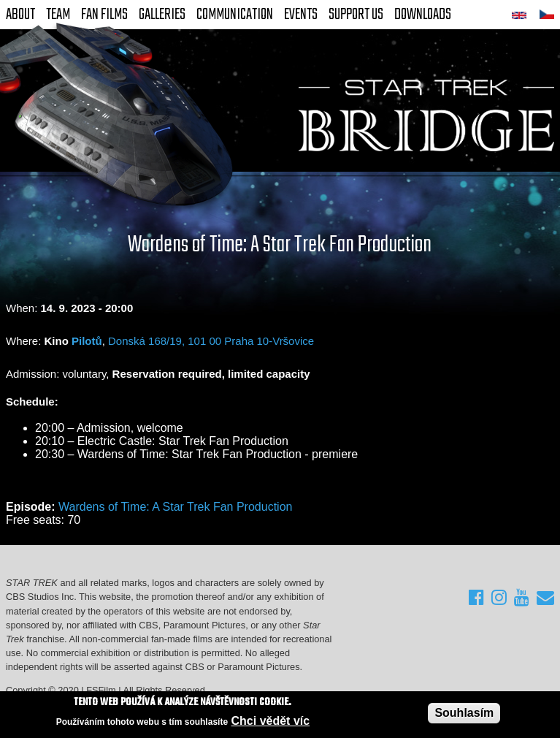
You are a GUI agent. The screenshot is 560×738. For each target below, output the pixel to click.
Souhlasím (464, 713)
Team (58, 15)
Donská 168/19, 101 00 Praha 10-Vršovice (211, 341)
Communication (235, 15)
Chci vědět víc (271, 721)
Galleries (162, 15)
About (20, 15)
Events (301, 15)
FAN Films (104, 15)
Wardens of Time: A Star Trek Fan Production (175, 507)
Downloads (423, 15)
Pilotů (87, 341)
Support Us (356, 15)
